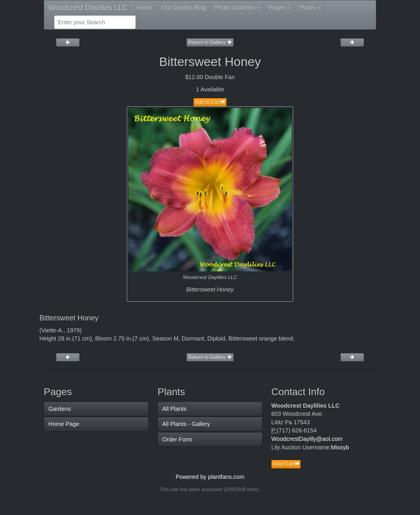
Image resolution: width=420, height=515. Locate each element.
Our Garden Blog (184, 8)
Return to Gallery (210, 42)
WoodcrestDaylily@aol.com (307, 439)
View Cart (286, 464)
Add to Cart (210, 102)
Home (145, 8)
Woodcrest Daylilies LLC (88, 8)
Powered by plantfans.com (210, 477)
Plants (310, 8)
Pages (279, 8)
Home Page (64, 424)
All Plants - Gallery (186, 424)
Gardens (60, 409)
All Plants (174, 409)
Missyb (340, 447)
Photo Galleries (237, 8)
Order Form (177, 439)
